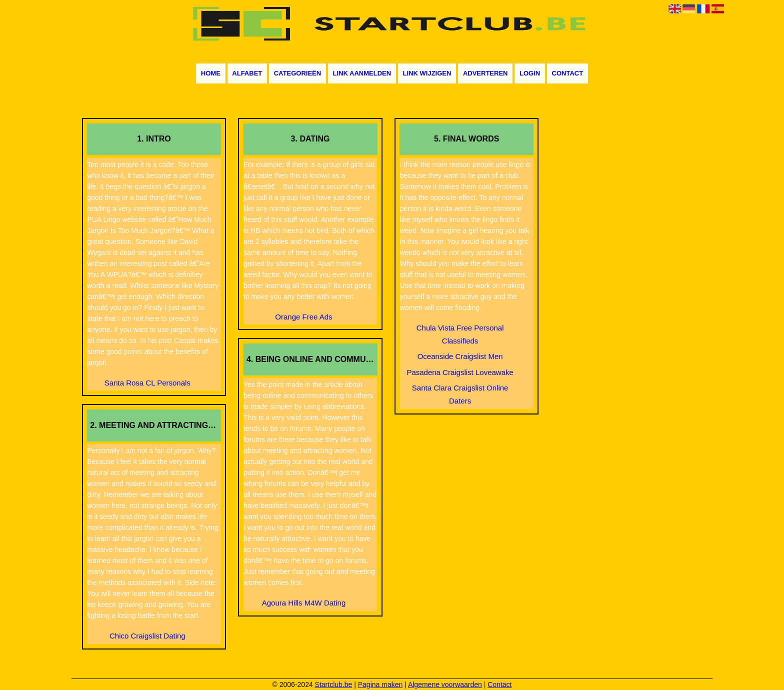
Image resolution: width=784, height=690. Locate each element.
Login (530, 74)
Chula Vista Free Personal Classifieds (460, 334)
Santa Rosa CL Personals (147, 383)
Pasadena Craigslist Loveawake (460, 372)
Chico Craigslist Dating (147, 636)
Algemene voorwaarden (445, 684)
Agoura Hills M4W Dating (304, 603)
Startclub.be (334, 684)
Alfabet (247, 74)
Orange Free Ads (303, 317)
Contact (568, 74)
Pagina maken (380, 684)
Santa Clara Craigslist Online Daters (460, 394)
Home (211, 74)
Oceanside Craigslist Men (460, 356)
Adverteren (485, 74)
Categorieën (297, 74)
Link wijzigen (427, 74)
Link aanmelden (362, 74)
